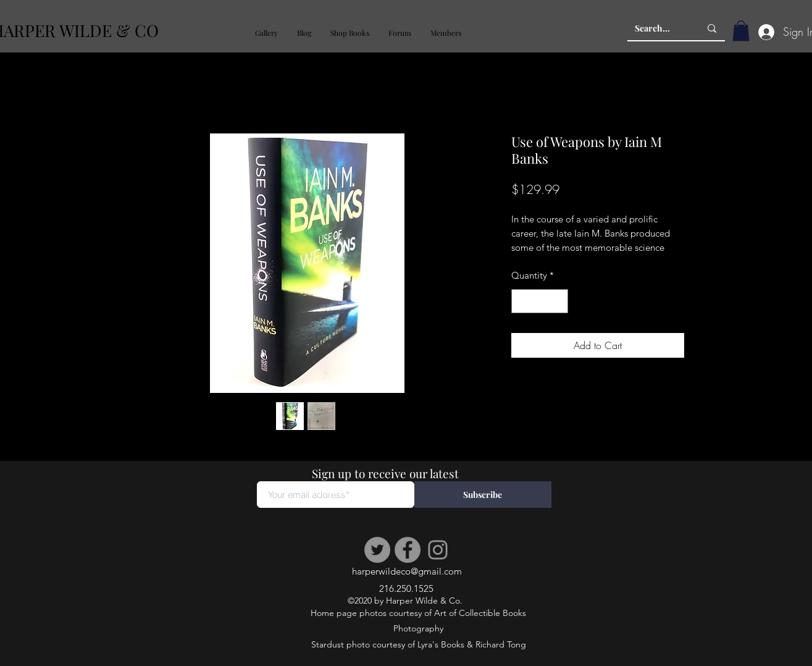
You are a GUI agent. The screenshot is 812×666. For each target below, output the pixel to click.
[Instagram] (438, 550)
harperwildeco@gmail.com (407, 571)
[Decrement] (521, 301)
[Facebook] (408, 550)
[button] (266, 33)
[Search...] (658, 28)
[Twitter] (377, 550)
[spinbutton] (539, 301)
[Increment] (558, 301)
